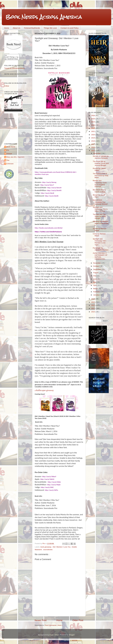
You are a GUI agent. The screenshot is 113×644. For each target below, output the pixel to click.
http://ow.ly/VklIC (47, 487)
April (95, 285)
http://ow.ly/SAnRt (52, 196)
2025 (93, 119)
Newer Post (41, 620)
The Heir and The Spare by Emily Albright (99, 216)
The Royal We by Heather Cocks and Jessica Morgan (101, 163)
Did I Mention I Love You (62, 547)
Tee (8, 161)
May (95, 282)
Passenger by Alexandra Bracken (101, 249)
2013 (93, 302)
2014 (93, 299)
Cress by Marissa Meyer (99, 235)
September (97, 269)
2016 (93, 147)
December (97, 153)
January (96, 295)
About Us (17, 28)
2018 (93, 141)
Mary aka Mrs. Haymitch (16, 158)
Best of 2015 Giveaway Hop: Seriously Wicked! (100, 202)
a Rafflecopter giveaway (44, 390)
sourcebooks (48, 550)
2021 (93, 131)
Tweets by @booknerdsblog (14, 69)
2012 (93, 305)
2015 (93, 151)
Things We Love (50, 28)
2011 (93, 308)
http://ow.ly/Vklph (54, 485)
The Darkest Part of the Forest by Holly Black (101, 176)
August (96, 273)
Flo (8, 151)
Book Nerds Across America (44, 17)
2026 (93, 116)
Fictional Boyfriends (32, 28)
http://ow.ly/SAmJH (54, 188)
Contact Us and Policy (70, 28)
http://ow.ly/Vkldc (54, 482)
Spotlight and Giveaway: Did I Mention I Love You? (100, 242)
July (95, 276)
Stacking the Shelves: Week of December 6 (101, 223)
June (95, 279)
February (97, 292)
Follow (7, 87)
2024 (93, 122)
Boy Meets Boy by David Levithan (99, 191)
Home (7, 28)
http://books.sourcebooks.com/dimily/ (49, 228)
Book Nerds (11, 148)
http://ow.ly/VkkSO (47, 479)
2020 (93, 135)
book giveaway (46, 547)
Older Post (78, 620)
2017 (93, 144)
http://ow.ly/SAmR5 (54, 190)
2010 (93, 312)
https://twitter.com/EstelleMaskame (48, 232)
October (96, 266)
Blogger (72, 635)
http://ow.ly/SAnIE (48, 193)
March (96, 289)
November (97, 263)
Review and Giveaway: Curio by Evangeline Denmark (100, 184)
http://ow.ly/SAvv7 (47, 185)
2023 (93, 125)
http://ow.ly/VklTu (51, 490)
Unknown (10, 165)
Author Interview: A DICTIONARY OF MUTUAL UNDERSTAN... (100, 256)
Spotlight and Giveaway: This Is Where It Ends (100, 209)
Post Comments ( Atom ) (54, 625)
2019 (93, 138)
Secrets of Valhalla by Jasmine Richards (101, 157)
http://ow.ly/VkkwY (49, 477)
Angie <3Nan (54, 635)
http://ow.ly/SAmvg (49, 182)
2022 (93, 128)
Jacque (9, 155)
